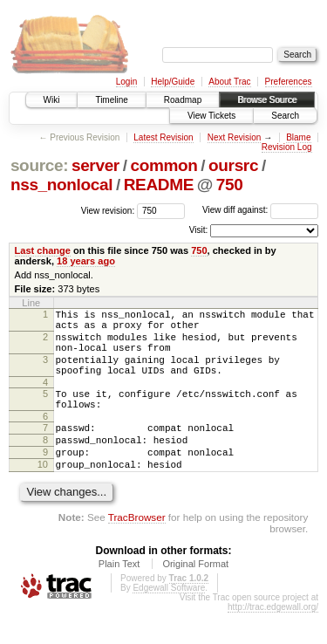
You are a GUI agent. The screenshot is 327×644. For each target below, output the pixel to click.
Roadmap (183, 100)
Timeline (111, 100)
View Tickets (211, 116)
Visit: (199, 230)
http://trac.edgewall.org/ (273, 638)
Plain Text (119, 595)
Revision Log (287, 147)
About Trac (229, 82)
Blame (298, 137)
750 (230, 185)
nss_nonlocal (61, 185)
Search (285, 116)
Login (126, 82)
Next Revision (235, 137)
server (95, 165)
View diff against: (260, 210)
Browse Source (267, 100)
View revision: (108, 210)
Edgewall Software (169, 619)
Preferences (289, 82)
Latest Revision (163, 137)
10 (43, 493)
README (159, 185)
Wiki (52, 100)
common (163, 165)
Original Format (195, 595)
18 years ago (86, 261)
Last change (43, 250)
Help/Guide (173, 82)
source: (39, 165)
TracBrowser (137, 548)
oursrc (233, 165)
